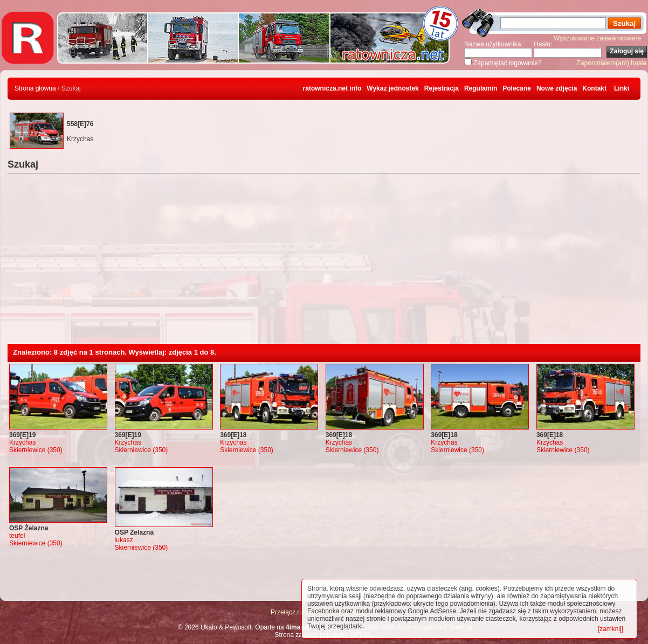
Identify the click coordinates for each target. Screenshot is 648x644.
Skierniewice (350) (36, 450)
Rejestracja (442, 88)
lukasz (124, 540)
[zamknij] (611, 629)
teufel (17, 536)
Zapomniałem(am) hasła (612, 63)
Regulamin (481, 88)
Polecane (517, 88)
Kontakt (594, 88)
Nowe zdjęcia (557, 88)
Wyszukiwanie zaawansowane (597, 38)
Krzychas (22, 442)
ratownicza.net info (332, 88)
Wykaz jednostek (392, 88)
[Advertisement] (324, 263)
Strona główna (35, 88)
